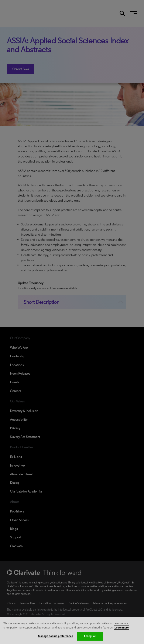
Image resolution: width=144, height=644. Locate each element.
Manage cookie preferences (56, 636)
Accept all (90, 636)
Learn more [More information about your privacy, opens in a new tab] (122, 628)
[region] (72, 631)
